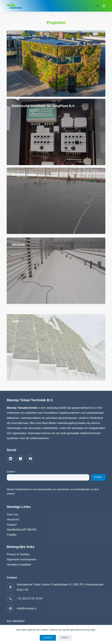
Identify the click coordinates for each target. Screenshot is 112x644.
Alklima (18, 38)
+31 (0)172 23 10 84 (29, 598)
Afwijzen (65, 638)
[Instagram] (20, 459)
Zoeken (11, 472)
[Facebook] (30, 459)
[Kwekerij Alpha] (56, 205)
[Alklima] (56, 64)
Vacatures (13, 519)
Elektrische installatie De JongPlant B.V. (43, 106)
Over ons (12, 514)
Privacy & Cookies (18, 554)
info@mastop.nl (26, 608)
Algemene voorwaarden (22, 559)
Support (12, 525)
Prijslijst (11, 535)
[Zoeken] (98, 6)
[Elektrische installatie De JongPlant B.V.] (56, 132)
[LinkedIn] (10, 459)
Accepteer (48, 638)
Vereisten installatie (19, 565)
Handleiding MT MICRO (22, 530)
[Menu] (104, 6)
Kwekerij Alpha (24, 179)
